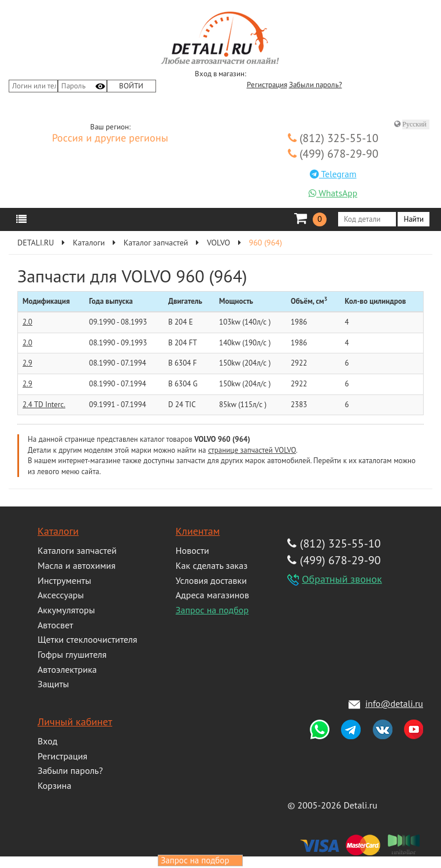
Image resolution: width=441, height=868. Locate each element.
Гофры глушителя (72, 654)
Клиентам (198, 531)
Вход (47, 741)
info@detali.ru (394, 703)
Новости (192, 550)
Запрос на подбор (212, 610)
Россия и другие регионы (110, 139)
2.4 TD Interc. (44, 405)
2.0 (27, 322)
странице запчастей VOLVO (252, 450)
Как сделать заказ (212, 565)
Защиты (53, 684)
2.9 (27, 363)
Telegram (333, 174)
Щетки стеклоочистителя (87, 639)
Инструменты (64, 580)
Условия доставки (211, 580)
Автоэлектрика (67, 669)
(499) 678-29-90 (333, 153)
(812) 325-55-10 (333, 138)
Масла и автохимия (77, 565)
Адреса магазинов (212, 595)
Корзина (54, 785)
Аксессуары (61, 595)
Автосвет (55, 625)
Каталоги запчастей (77, 550)
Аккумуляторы (66, 610)
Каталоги (58, 531)
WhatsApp (333, 193)
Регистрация (267, 85)
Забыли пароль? (316, 85)
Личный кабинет (75, 722)
